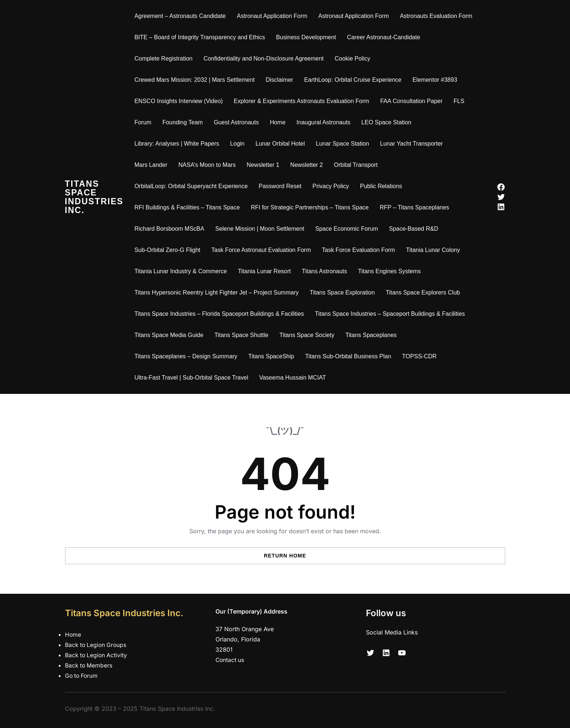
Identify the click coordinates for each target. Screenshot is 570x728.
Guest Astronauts (238, 122)
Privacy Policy (333, 186)
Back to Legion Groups (97, 645)
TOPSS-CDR (421, 356)
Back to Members (89, 665)
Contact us (230, 660)
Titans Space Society (309, 335)
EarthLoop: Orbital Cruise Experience (355, 80)
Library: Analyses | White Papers (179, 144)
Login (239, 144)
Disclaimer (282, 80)
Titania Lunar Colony (435, 250)
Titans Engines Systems (391, 271)
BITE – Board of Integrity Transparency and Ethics (202, 37)
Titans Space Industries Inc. (95, 197)
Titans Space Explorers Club (425, 292)
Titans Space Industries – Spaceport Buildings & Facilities (392, 314)
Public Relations (383, 186)
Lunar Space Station (344, 144)
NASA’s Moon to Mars (209, 165)
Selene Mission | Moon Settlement (262, 229)
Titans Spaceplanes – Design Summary (188, 356)
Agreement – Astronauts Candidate (182, 16)
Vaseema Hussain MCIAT (295, 378)
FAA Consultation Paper (414, 101)
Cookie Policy (354, 58)
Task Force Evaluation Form (361, 250)
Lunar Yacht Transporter (413, 144)
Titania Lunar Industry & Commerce (183, 271)
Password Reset (282, 186)
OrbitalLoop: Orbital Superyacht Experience (193, 186)
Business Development (308, 37)
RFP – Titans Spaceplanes (416, 207)
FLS (461, 101)
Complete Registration (166, 58)
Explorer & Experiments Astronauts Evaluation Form (304, 101)
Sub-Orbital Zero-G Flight (170, 250)
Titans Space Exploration (344, 292)
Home (280, 122)
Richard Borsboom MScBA (171, 229)
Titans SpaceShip (273, 356)
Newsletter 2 (309, 165)
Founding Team (185, 122)
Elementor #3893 (437, 80)
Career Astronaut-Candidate (386, 37)
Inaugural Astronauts (326, 122)
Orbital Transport (358, 165)
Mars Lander (153, 165)
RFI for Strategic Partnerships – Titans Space (312, 207)
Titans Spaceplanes (373, 335)
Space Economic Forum (349, 229)
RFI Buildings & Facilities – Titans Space (189, 207)
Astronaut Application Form (274, 16)
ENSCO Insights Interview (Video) (181, 101)
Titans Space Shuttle (244, 335)
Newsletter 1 (265, 165)
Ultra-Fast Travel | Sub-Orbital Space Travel (193, 378)
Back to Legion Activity (97, 655)
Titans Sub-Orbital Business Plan (350, 356)
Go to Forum (82, 676)
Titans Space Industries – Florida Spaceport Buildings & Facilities (221, 314)
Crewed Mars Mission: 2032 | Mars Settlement (197, 80)
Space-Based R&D (415, 229)
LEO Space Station (388, 122)
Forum (145, 122)
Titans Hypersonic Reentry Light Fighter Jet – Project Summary (219, 292)
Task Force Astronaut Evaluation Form (263, 250)
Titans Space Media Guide (171, 335)
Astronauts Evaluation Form (438, 16)
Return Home (285, 556)
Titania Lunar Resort (266, 271)
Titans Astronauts (326, 271)
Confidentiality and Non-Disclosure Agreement (266, 58)
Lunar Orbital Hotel (282, 144)
